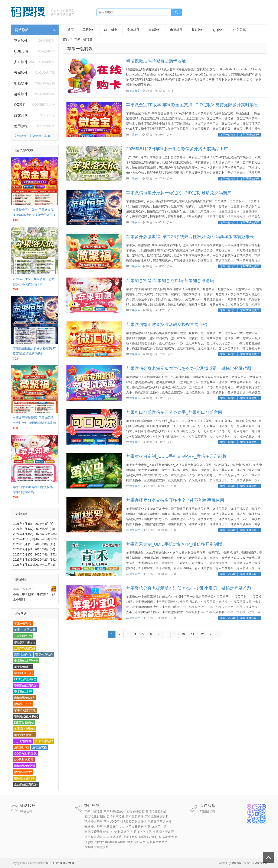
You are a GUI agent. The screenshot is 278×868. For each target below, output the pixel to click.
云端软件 (21, 73)
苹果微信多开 (23, 667)
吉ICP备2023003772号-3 (60, 863)
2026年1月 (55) (23, 534)
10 (183, 634)
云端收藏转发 (23, 654)
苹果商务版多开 (24, 735)
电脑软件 (176, 30)
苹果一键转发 (23, 624)
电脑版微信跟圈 (24, 766)
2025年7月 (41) (23, 549)
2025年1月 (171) (24, 565)
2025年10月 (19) (46, 539)
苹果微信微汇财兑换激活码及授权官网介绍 (167, 324)
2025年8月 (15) (45, 544)
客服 (47, 136)
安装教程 (20, 136)
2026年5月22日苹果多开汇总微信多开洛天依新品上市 (177, 149)
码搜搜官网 (207, 811)
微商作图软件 (23, 772)
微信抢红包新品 (24, 642)
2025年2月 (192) (46, 560)
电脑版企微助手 (24, 778)
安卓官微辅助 (44, 741)
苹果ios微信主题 (25, 710)
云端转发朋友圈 (24, 648)
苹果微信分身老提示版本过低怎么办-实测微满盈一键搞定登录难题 (189, 368)
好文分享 (21, 115)
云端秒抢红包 (23, 636)
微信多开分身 (23, 704)
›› (218, 634)
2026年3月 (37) (23, 529)
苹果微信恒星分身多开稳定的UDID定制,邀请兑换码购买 (179, 193)
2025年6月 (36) (45, 549)
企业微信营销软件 (26, 784)
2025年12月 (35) (46, 534)
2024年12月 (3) (45, 565)
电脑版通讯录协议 (26, 716)
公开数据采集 (23, 741)
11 (193, 634)
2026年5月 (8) (22, 524)
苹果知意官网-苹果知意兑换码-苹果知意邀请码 (170, 281)
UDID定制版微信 (25, 679)
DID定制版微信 (24, 723)
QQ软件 (219, 30)
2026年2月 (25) (45, 529)
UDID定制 (22, 51)
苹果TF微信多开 (25, 630)
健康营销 (236, 863)
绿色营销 (26, 811)
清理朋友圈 (40, 747)
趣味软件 (198, 30)
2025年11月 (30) (24, 539)
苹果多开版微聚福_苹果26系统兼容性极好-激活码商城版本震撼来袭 (34, 423)
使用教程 (21, 126)
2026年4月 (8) (44, 524)
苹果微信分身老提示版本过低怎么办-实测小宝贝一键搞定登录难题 (189, 588)
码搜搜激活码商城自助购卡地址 (156, 61)
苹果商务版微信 (24, 729)
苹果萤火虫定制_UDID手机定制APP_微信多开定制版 (176, 456)
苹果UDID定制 (24, 673)
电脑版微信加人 (24, 698)
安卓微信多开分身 (26, 661)
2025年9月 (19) (23, 544)
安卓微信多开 (23, 692)
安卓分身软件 (44, 654)
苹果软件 (21, 41)
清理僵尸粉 (22, 747)
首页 (71, 30)
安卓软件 (133, 30)
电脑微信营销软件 (26, 685)
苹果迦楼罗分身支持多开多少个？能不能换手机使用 (175, 500)
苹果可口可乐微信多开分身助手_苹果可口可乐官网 (174, 412)
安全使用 (35, 136)
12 (202, 634)
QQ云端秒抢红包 (25, 753)
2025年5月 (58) (23, 554)
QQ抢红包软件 (24, 760)
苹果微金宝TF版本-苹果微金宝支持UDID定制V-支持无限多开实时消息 (34, 215)
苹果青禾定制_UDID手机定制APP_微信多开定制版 (174, 544)
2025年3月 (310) (24, 560)
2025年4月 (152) (46, 554)
